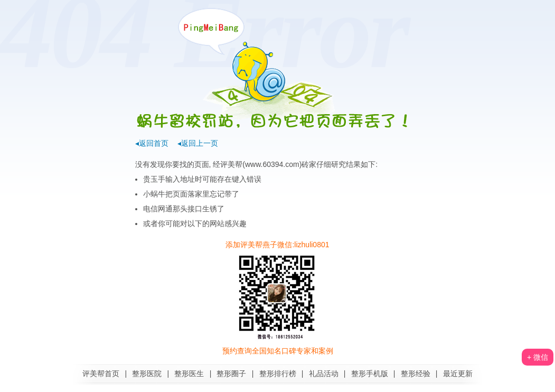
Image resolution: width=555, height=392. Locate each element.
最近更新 (458, 374)
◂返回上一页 (198, 143)
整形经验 (416, 374)
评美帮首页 (101, 374)
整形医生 (189, 374)
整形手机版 (370, 374)
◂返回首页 (152, 143)
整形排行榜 (278, 374)
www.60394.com (272, 164)
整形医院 (147, 374)
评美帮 (231, 164)
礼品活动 (324, 374)
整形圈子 (231, 374)
